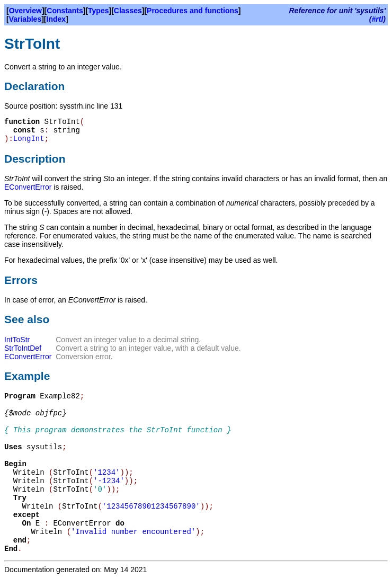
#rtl (378, 19)
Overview (25, 11)
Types (98, 11)
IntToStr (17, 340)
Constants (65, 11)
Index (56, 19)
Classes (128, 11)
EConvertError (28, 187)
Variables (25, 19)
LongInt (29, 139)
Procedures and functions (193, 11)
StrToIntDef (23, 348)
